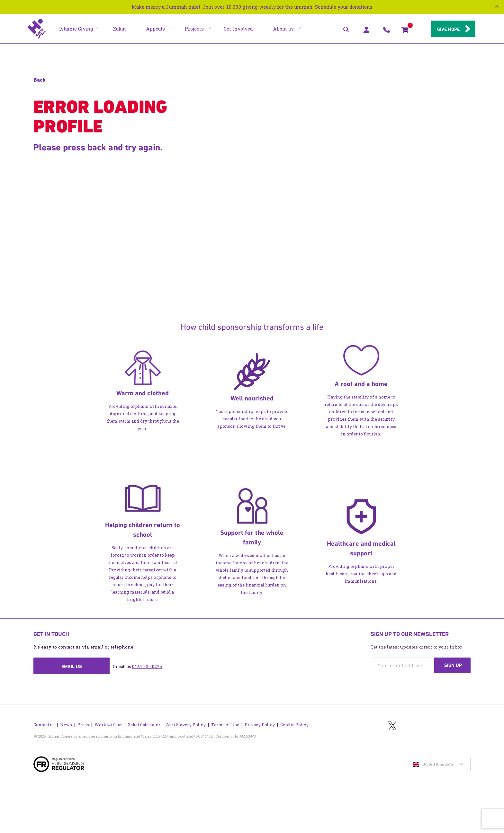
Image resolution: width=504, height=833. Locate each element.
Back (40, 80)
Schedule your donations (344, 7)
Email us (72, 667)
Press (83, 725)
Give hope (448, 29)
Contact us (44, 725)
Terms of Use (225, 725)
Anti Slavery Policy (186, 725)
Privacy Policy (260, 725)
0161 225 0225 (147, 667)
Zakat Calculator (144, 725)
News (66, 725)
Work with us (108, 725)
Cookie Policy (294, 725)
